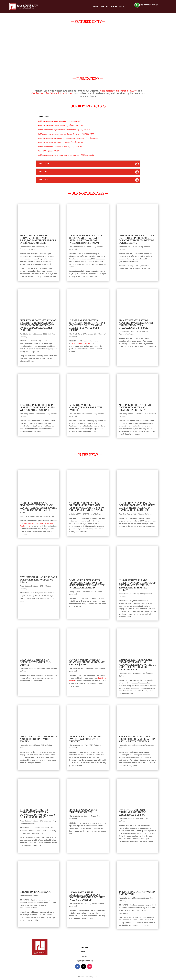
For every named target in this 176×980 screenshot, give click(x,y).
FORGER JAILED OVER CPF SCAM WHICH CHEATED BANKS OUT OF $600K (87, 662)
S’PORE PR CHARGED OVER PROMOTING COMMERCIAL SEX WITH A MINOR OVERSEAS (137, 739)
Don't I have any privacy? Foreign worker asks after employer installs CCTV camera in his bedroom (137, 507)
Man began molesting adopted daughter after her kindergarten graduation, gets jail (136, 324)
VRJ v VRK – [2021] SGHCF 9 (49, 151)
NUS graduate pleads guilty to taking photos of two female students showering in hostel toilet (137, 585)
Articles (105, 6)
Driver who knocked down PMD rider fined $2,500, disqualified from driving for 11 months (137, 239)
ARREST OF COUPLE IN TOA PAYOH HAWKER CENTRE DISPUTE (85, 739)
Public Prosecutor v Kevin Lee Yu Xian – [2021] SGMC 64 (60, 147)
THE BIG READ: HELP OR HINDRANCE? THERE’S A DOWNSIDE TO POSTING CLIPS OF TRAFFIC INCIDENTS (38, 814)
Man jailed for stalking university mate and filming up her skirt (135, 408)
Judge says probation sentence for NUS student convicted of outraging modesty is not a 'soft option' (87, 325)
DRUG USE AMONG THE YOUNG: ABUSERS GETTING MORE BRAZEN (38, 739)
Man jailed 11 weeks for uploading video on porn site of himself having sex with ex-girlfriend (87, 584)
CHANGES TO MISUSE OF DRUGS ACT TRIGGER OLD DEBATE (35, 662)
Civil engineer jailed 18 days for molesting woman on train (38, 580)
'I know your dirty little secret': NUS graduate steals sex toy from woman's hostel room (86, 239)
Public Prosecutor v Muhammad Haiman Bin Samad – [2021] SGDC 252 (66, 155)
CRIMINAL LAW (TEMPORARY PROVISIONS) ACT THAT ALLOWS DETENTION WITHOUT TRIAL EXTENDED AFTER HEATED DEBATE (137, 665)
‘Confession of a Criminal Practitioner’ (52, 93)
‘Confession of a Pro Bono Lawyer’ (118, 91)
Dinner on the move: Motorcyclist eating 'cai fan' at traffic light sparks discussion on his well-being (38, 508)
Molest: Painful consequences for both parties (86, 408)
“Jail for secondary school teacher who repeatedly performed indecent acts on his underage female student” (38, 325)
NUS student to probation (82, 343)
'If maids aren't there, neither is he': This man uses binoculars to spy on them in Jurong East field (87, 507)
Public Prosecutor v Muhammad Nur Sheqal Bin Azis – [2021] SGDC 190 (66, 134)
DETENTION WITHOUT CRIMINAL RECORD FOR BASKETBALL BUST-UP (133, 813)
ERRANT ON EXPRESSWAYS (36, 892)
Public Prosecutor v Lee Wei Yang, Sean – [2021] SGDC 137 (61, 142)
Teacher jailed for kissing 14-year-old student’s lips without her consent (38, 408)
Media (114, 6)
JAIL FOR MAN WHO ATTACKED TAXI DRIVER (137, 893)
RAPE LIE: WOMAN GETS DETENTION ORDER (83, 811)
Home (96, 6)
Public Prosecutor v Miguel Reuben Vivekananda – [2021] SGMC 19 (64, 130)
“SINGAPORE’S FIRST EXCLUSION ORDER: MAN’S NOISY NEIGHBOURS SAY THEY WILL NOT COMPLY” (87, 896)
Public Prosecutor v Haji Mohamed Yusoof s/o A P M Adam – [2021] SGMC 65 (68, 138)
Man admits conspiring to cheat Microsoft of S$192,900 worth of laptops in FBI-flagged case (38, 239)
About (122, 6)
